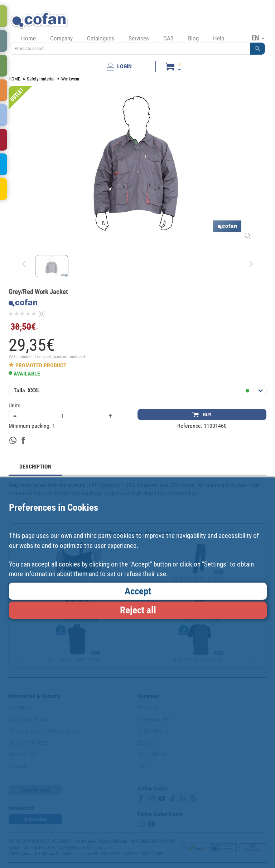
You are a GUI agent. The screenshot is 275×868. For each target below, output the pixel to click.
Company (61, 38)
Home (28, 38)
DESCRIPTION (35, 467)
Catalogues (101, 38)
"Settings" (215, 564)
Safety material (41, 79)
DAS (168, 38)
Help (219, 38)
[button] (257, 49)
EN (258, 38)
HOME (14, 79)
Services (139, 38)
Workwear (70, 79)
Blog (193, 38)
